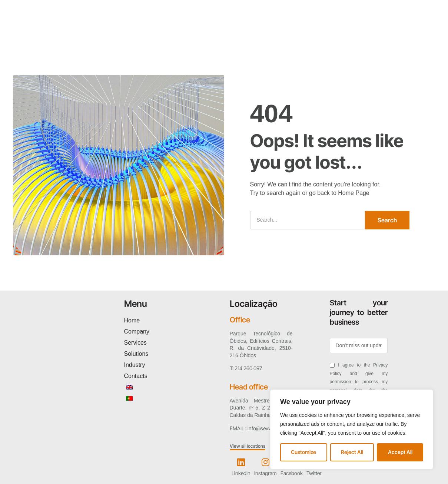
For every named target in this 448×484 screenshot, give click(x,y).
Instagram (266, 473)
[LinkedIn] (241, 461)
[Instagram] (265, 461)
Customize (303, 452)
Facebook (292, 473)
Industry (235, 25)
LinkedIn (241, 473)
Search (387, 219)
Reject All (352, 452)
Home (91, 25)
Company (125, 25)
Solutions (199, 25)
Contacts (271, 25)
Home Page (354, 193)
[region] (352, 429)
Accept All (400, 452)
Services (162, 25)
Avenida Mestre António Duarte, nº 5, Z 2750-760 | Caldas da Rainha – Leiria (261, 407)
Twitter (314, 473)
